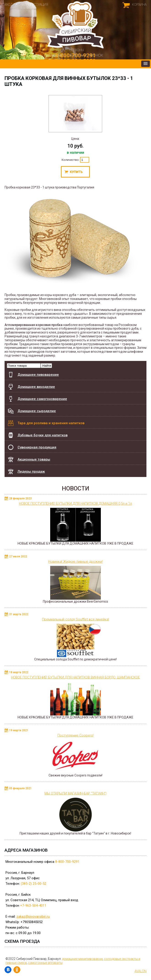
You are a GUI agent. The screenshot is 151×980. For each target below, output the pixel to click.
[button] (146, 64)
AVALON (141, 971)
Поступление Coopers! (75, 735)
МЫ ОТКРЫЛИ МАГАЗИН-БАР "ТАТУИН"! (75, 793)
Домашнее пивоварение (38, 375)
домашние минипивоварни (82, 959)
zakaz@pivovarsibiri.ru (33, 916)
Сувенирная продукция (37, 447)
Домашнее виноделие (36, 387)
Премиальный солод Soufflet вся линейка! (75, 619)
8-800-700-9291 (67, 862)
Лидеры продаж (31, 471)
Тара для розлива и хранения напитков (51, 423)
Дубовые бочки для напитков (43, 433)
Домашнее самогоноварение (42, 399)
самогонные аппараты (45, 963)
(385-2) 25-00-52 (34, 884)
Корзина (139, 5)
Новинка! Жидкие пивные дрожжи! (75, 562)
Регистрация (37, 5)
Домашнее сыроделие (37, 411)
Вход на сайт (15, 5)
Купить (75, 172)
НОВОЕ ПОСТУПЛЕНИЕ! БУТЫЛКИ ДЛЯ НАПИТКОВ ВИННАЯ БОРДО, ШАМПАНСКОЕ (75, 677)
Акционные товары (34, 459)
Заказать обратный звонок (75, 55)
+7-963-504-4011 (33, 906)
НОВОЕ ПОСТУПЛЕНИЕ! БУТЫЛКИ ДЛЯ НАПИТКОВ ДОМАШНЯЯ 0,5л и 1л (75, 503)
